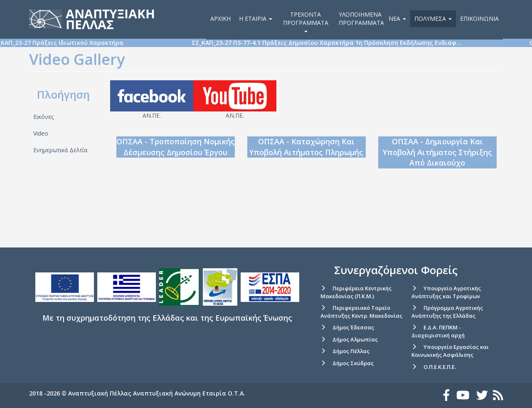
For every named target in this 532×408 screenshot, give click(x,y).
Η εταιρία (256, 19)
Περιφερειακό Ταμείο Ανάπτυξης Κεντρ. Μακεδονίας (361, 312)
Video (41, 133)
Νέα (397, 19)
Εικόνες (43, 117)
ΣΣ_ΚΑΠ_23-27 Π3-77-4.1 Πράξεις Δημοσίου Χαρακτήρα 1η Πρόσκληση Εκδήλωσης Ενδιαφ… (352, 43)
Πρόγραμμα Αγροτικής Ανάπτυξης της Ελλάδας (447, 312)
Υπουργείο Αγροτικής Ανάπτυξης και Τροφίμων (446, 292)
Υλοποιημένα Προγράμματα (361, 19)
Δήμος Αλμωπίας (355, 339)
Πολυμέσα (433, 19)
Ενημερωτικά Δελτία (60, 150)
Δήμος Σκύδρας (353, 363)
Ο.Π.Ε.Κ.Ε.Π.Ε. (440, 367)
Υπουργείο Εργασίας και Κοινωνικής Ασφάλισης (450, 351)
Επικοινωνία (479, 19)
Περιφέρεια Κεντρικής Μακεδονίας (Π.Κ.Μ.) (356, 292)
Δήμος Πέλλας (351, 351)
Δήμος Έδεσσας (353, 327)
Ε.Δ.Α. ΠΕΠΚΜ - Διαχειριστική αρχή (438, 331)
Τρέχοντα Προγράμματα (306, 21)
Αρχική (220, 19)
